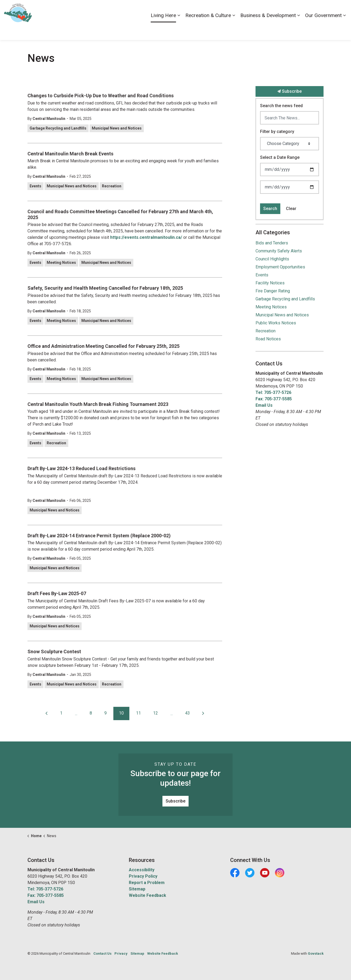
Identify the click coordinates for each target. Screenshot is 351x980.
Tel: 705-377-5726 (273, 392)
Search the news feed (281, 106)
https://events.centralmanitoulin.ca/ (146, 237)
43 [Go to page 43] (188, 713)
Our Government (323, 30)
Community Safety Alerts (279, 251)
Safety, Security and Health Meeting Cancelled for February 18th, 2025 (105, 288)
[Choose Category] (290, 144)
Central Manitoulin (49, 119)
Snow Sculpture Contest (54, 652)
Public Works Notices (276, 323)
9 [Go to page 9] (105, 713)
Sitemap (137, 889)
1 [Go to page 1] (61, 713)
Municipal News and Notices (117, 128)
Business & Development (268, 30)
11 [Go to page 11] (138, 713)
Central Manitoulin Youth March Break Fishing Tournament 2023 (98, 404)
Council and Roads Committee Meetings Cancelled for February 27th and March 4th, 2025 (120, 214)
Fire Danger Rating (273, 291)
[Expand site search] (342, 10)
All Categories (273, 232)
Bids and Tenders (272, 243)
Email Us (264, 405)
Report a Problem (147, 883)
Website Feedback (147, 895)
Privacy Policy (143, 876)
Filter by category (277, 132)
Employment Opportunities (280, 267)
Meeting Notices (61, 263)
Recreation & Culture (208, 30)
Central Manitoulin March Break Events (70, 154)
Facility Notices (270, 283)
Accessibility (247, 10)
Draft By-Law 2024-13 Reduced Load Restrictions (81, 468)
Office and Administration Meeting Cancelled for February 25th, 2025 (103, 346)
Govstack (316, 953)
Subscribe (290, 91)
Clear (291, 209)
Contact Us (290, 10)
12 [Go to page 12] (155, 713)
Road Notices (268, 339)
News (310, 10)
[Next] (203, 713)
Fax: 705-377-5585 (274, 399)
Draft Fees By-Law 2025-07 (57, 593)
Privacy (121, 953)
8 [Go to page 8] (91, 713)
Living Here (163, 30)
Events (35, 186)
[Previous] (47, 713)
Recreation (112, 186)
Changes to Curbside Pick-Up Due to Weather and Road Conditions (101, 96)
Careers (269, 10)
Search (270, 209)
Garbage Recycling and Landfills (58, 128)
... (76, 714)
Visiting (326, 10)
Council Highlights (272, 259)
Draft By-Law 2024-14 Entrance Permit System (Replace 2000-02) (99, 536)
